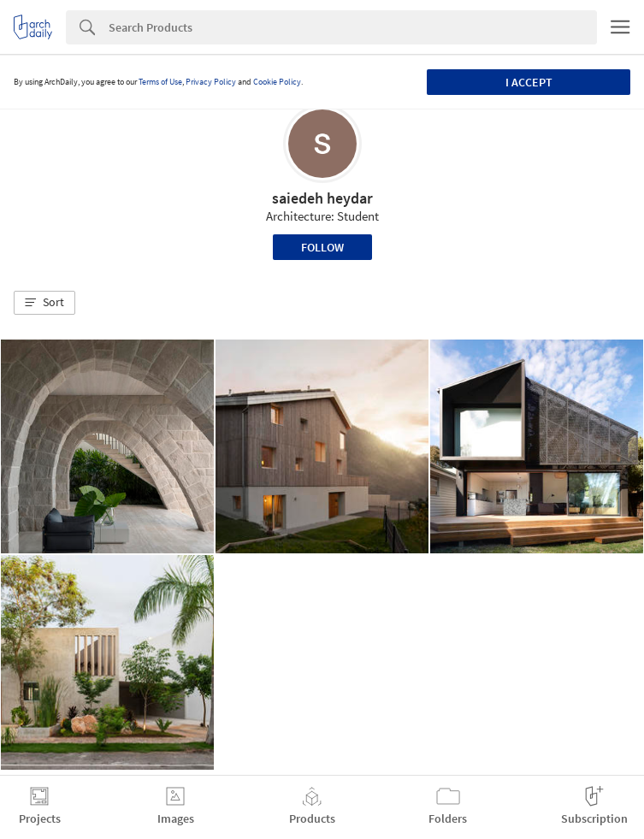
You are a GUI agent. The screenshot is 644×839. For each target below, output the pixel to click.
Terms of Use (160, 82)
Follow (322, 247)
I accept (529, 82)
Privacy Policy (211, 82)
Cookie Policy (277, 82)
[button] (44, 303)
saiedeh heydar (322, 198)
